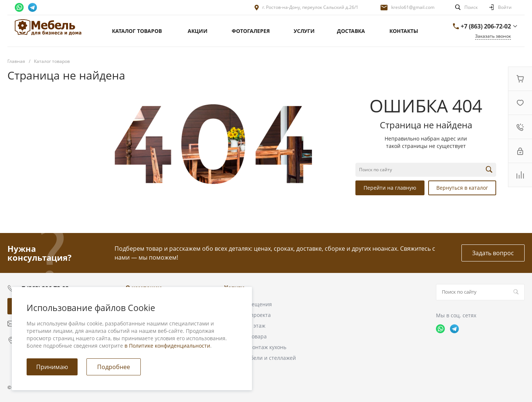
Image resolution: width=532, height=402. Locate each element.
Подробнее (114, 367)
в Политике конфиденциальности (167, 346)
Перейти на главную (390, 188)
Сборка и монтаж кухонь (255, 347)
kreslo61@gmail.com (413, 7)
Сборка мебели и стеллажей (260, 358)
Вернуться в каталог (462, 188)
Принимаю (52, 367)
